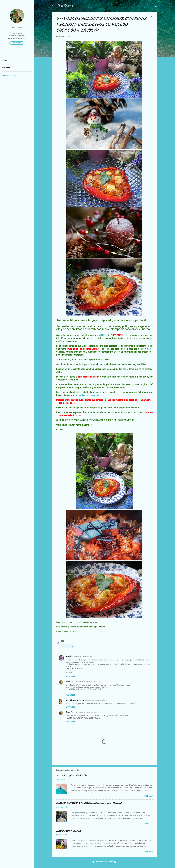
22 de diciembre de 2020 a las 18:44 (97, 700)
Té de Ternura (65, 6)
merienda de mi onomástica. (88, 395)
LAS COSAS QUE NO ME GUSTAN (72, 776)
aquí (74, 631)
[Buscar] (156, 6)
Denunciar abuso (9, 75)
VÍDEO (102, 335)
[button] (151, 18)
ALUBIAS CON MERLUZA (68, 831)
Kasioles (69, 656)
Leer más (149, 796)
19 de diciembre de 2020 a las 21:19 (85, 656)
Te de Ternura (71, 681)
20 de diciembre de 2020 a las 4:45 (89, 681)
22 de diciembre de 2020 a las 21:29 (89, 712)
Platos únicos (67, 646)
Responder (71, 676)
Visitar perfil (17, 43)
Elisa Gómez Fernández (75, 700)
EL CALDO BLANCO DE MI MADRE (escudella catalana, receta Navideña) (89, 803)
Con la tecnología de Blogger (104, 862)
